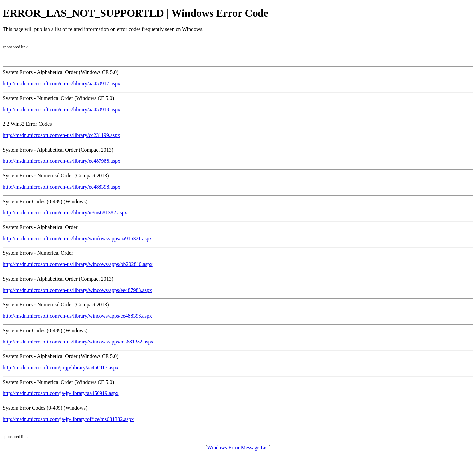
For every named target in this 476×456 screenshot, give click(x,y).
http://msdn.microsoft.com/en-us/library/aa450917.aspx (61, 84)
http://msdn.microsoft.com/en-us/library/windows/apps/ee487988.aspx (77, 290)
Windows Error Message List (238, 448)
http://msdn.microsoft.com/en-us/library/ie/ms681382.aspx (65, 213)
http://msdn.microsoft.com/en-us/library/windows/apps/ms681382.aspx (78, 342)
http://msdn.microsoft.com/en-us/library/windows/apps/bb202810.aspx (78, 264)
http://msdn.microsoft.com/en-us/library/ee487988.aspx (61, 161)
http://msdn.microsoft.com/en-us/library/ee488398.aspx (61, 187)
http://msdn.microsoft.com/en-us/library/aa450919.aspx (61, 109)
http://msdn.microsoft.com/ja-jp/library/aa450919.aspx (61, 393)
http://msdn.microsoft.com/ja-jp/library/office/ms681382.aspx (68, 419)
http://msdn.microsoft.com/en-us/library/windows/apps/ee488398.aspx (77, 316)
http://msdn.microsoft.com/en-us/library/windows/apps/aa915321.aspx (77, 238)
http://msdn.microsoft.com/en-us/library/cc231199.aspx (61, 135)
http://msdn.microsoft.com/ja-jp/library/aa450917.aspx (61, 367)
